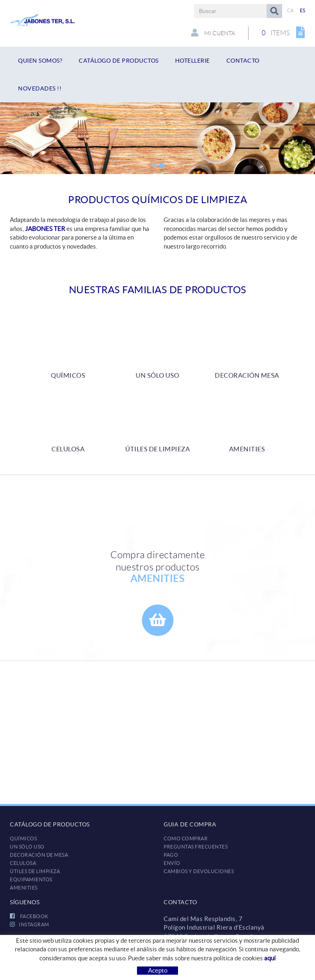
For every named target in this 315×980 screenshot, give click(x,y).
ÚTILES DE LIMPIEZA (35, 871)
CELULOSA (23, 863)
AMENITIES (24, 888)
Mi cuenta (213, 33)
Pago (171, 855)
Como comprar (186, 839)
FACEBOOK (29, 916)
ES (303, 10)
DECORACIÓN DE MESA (39, 855)
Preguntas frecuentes (196, 847)
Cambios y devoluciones (199, 871)
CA (291, 10)
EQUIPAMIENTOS (31, 879)
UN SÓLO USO (27, 847)
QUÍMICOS (23, 839)
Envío (172, 863)
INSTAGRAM (30, 925)
